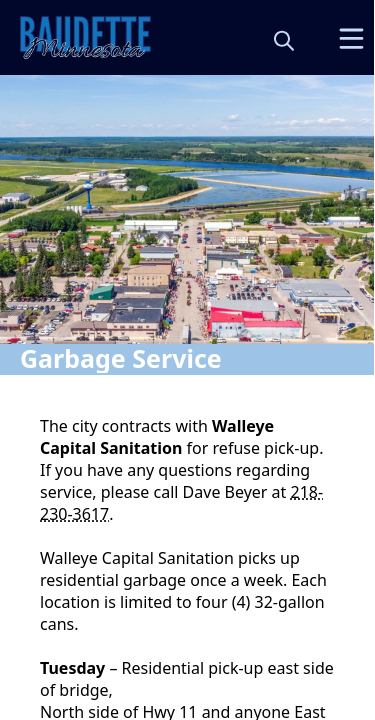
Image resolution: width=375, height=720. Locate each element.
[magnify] (284, 40)
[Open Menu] (351, 38)
